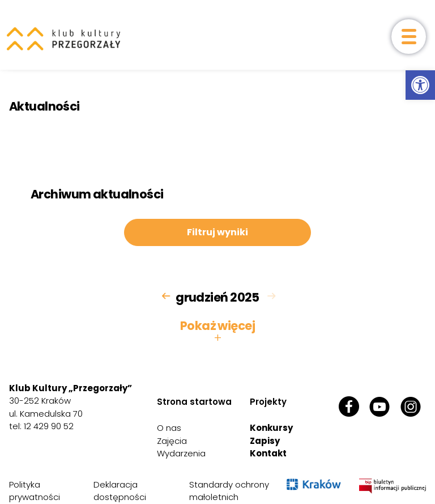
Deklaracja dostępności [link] (120, 491)
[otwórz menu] (409, 37)
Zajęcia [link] (172, 441)
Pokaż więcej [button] (217, 332)
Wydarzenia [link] (181, 453)
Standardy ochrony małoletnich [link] (229, 491)
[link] (420, 85)
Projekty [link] (268, 402)
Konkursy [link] (271, 428)
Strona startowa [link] (194, 402)
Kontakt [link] (268, 453)
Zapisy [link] (265, 441)
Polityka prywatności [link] (35, 491)
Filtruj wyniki (217, 232)
